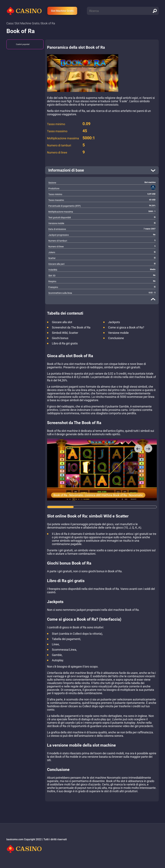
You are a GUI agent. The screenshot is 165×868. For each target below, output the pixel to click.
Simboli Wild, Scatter (65, 333)
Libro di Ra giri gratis (65, 343)
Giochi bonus (60, 338)
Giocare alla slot (62, 322)
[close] (153, 299)
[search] (155, 11)
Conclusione (116, 338)
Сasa (10, 23)
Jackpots (114, 322)
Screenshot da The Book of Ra (71, 327)
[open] (102, 170)
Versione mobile (118, 333)
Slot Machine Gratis (62, 11)
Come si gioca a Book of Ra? (126, 327)
